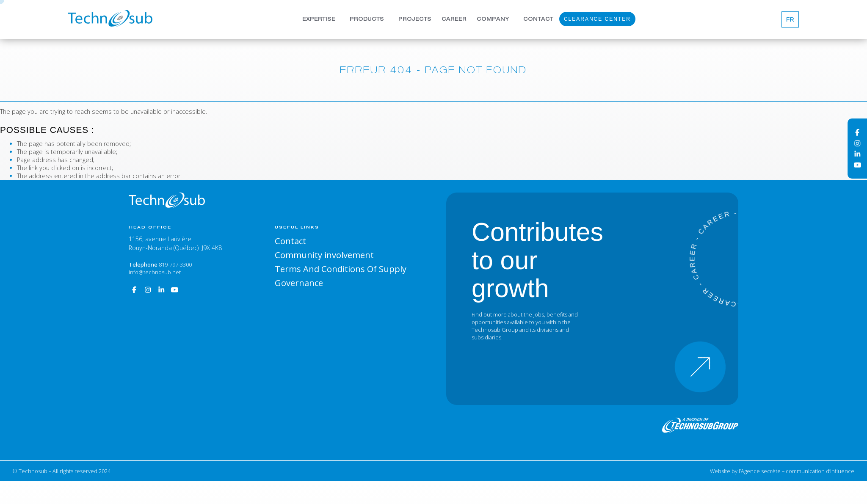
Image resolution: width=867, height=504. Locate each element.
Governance (299, 283)
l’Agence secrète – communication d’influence (797, 471)
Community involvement (324, 255)
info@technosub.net (155, 272)
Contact (538, 20)
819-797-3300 (175, 264)
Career (454, 20)
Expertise (319, 20)
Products (367, 20)
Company (493, 20)
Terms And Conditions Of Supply (341, 269)
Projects (415, 20)
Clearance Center (597, 20)
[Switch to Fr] (790, 19)
